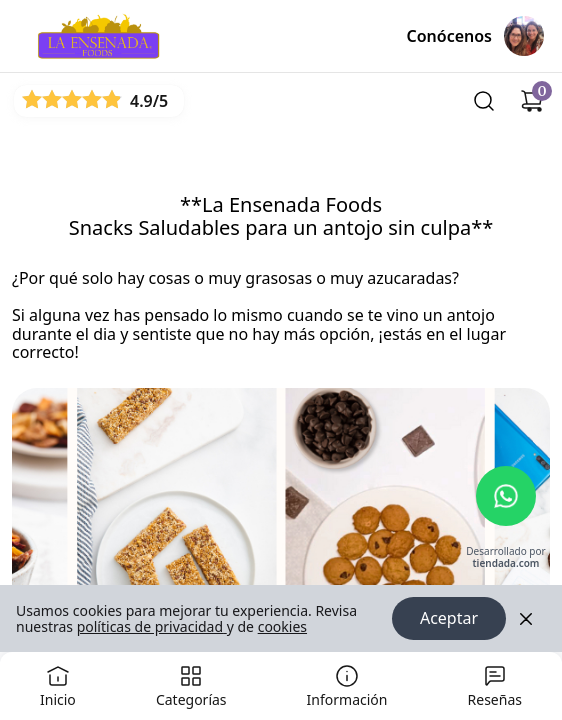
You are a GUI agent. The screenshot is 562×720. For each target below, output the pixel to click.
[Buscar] (484, 101)
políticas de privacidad (152, 626)
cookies (282, 626)
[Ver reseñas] (99, 100)
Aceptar (449, 619)
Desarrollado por (505, 558)
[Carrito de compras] (532, 101)
